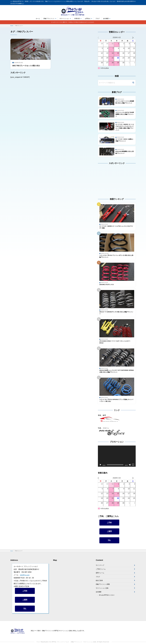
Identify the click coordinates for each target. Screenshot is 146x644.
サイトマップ (101, 572)
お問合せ (88, 19)
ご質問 (109, 538)
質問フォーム (101, 581)
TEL (109, 547)
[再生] (100, 472)
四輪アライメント (49, 19)
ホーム (38, 19)
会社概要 (106, 19)
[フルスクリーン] (133, 472)
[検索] (133, 83)
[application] (117, 463)
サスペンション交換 (103, 598)
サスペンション (64, 19)
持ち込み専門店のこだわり (108, 606)
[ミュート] (130, 472)
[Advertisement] (110, 182)
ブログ (97, 19)
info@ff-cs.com (25, 582)
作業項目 (77, 19)
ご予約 (109, 530)
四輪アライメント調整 (104, 594)
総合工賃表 (100, 589)
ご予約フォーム (101, 577)
